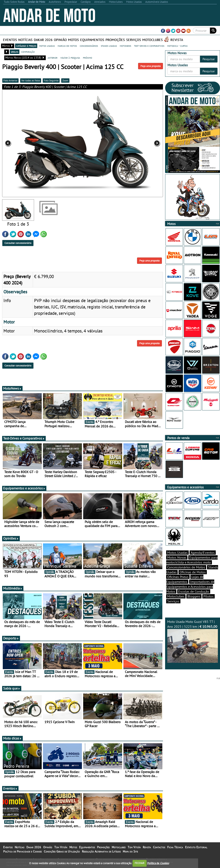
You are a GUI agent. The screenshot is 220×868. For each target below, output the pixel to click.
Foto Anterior (10, 80)
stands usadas (109, 46)
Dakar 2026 (43, 40)
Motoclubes (153, 40)
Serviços (134, 40)
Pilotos (209, 604)
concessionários (89, 46)
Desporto (11, 641)
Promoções (115, 40)
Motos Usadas (177, 560)
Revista (177, 40)
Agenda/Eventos (203, 560)
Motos (74, 40)
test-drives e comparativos (149, 46)
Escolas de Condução (194, 599)
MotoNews (12, 391)
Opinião (60, 40)
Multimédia (13, 591)
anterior (53, 58)
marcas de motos (67, 46)
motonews (125, 46)
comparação (28, 52)
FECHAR (140, 863)
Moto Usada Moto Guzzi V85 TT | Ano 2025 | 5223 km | (193, 649)
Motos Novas (177, 565)
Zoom (65, 80)
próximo (88, 58)
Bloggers (194, 604)
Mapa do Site (130, 854)
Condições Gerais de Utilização (62, 854)
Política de (158, 863)
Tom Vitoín (61, 850)
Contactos (159, 850)
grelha (15, 52)
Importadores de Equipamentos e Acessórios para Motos (190, 594)
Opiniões (11, 541)
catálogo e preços (26, 46)
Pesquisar (209, 59)
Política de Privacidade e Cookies (22, 854)
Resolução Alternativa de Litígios (101, 854)
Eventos (10, 40)
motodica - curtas (177, 46)
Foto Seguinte (51, 80)
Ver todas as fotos (31, 80)
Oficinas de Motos (193, 580)
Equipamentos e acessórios (24, 491)
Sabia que (12, 691)
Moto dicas (12, 741)
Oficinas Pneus (178, 584)
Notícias (25, 40)
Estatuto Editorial (196, 850)
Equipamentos (92, 40)
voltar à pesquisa (70, 58)
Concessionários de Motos (186, 575)
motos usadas (47, 46)
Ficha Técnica (175, 850)
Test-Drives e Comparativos (24, 441)
